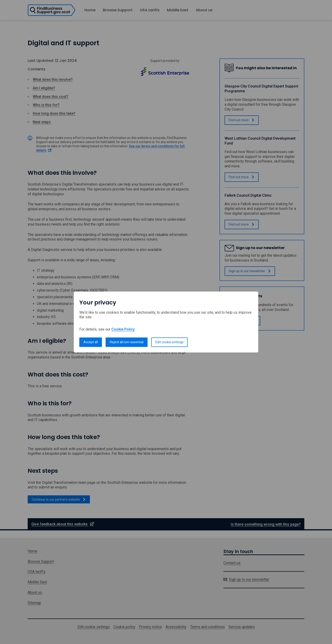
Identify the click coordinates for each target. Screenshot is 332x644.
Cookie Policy (123, 329)
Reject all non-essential (127, 342)
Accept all (91, 342)
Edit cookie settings (169, 342)
